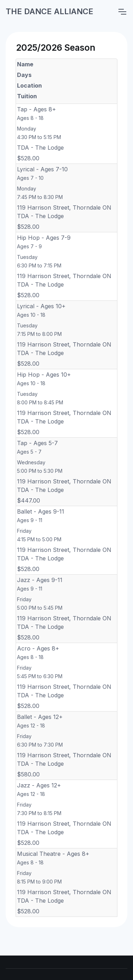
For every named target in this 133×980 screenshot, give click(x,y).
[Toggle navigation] (122, 12)
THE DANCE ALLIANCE (49, 11)
